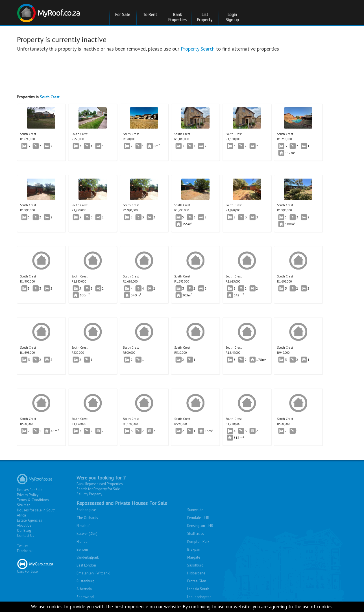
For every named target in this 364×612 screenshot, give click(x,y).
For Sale (123, 15)
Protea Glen (197, 581)
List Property (205, 17)
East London (86, 565)
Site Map (24, 505)
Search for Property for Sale (98, 489)
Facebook (25, 551)
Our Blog (24, 530)
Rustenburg (85, 581)
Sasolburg (195, 565)
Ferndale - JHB (198, 518)
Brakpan (194, 549)
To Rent (150, 15)
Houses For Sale (30, 490)
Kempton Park (198, 542)
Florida (82, 542)
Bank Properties (177, 17)
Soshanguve (86, 510)
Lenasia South (198, 589)
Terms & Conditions (33, 500)
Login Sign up (232, 17)
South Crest (50, 97)
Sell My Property (89, 494)
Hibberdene (196, 573)
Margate (194, 557)
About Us (24, 525)
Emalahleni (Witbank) (93, 573)
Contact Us (26, 536)
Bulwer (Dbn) (87, 534)
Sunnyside (195, 510)
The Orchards (87, 518)
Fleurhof (83, 526)
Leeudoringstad (199, 597)
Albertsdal (85, 589)
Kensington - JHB (200, 526)
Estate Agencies (30, 520)
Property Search (198, 49)
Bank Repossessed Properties (100, 484)
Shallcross (196, 534)
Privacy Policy (28, 495)
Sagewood (85, 597)
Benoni (82, 549)
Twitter (22, 546)
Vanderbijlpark (88, 557)
